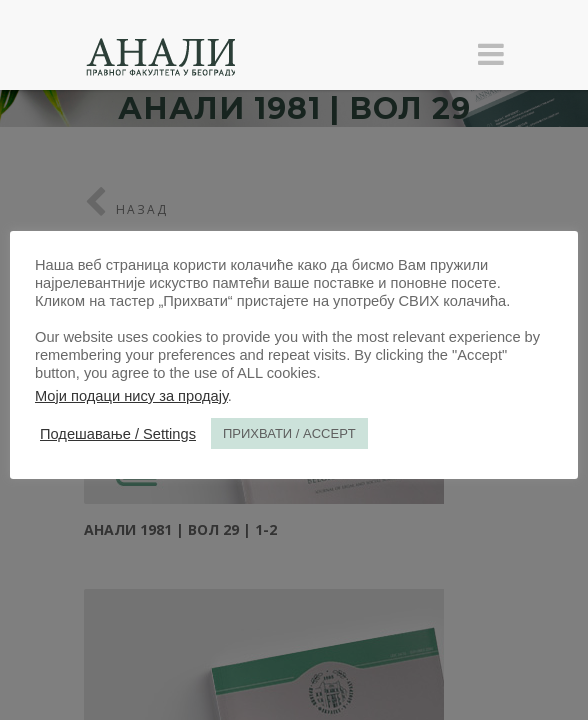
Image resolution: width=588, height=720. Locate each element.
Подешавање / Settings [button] (118, 434)
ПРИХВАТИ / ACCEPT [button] (289, 433)
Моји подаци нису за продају (131, 396)
